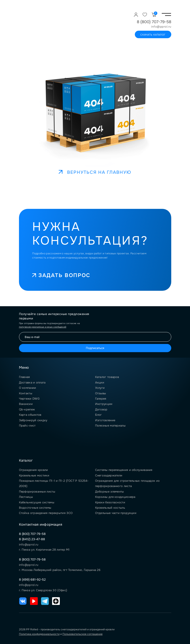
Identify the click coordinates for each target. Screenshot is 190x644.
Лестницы (26, 497)
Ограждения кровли (34, 470)
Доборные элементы (110, 492)
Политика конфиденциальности (39, 634)
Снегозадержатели (109, 475)
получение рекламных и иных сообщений (43, 327)
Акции (100, 382)
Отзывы (101, 393)
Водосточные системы (35, 508)
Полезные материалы (110, 426)
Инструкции (104, 404)
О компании (28, 388)
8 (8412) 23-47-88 (32, 539)
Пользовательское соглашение (83, 634)
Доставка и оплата (32, 382)
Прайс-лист (27, 426)
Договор (101, 409)
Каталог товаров (107, 377)
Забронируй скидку (33, 420)
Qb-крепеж (27, 409)
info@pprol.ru (161, 27)
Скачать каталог (153, 35)
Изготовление (105, 420)
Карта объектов (30, 415)
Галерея (101, 399)
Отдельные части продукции (116, 513)
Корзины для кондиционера (115, 497)
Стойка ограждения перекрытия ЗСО (46, 513)
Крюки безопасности (110, 502)
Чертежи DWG (29, 399)
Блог (99, 415)
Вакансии (26, 404)
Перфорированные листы (37, 492)
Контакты (26, 393)
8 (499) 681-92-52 (32, 580)
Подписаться (95, 348)
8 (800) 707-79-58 (154, 22)
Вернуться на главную (95, 172)
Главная (24, 377)
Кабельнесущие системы (37, 502)
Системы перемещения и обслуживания (124, 470)
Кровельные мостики (34, 475)
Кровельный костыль (110, 508)
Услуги (100, 388)
